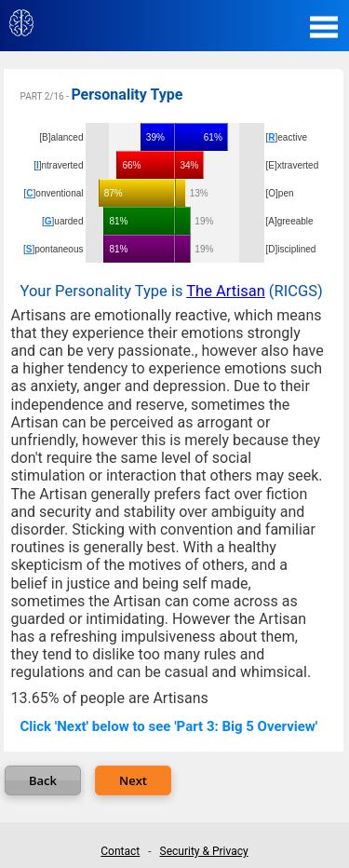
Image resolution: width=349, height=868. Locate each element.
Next (133, 780)
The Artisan (226, 291)
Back (43, 780)
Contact (120, 851)
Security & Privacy (204, 851)
